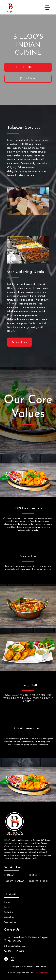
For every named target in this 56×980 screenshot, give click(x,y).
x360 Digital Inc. (41, 973)
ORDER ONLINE (28, 67)
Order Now (20, 342)
